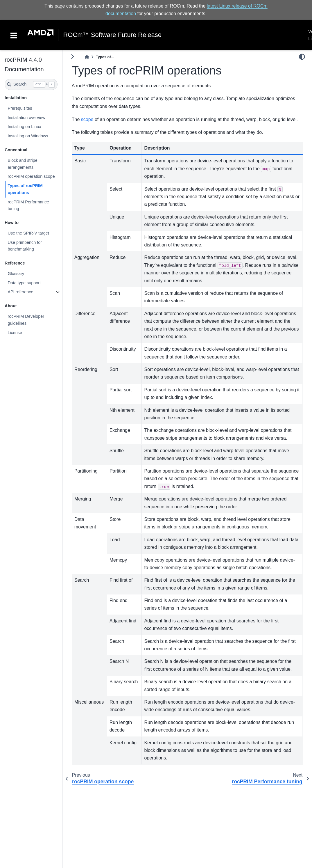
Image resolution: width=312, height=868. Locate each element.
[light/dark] (302, 57)
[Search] (31, 84)
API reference (20, 292)
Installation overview (26, 118)
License (15, 333)
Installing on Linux (24, 127)
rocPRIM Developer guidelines (26, 320)
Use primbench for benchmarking (25, 246)
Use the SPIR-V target (28, 233)
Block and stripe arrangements (22, 164)
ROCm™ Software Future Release (112, 35)
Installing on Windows (28, 136)
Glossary (16, 274)
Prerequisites (20, 108)
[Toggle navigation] (14, 35)
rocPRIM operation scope (31, 176)
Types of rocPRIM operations (25, 189)
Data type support (24, 283)
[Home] (87, 57)
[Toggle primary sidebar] (72, 57)
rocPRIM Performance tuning (28, 205)
